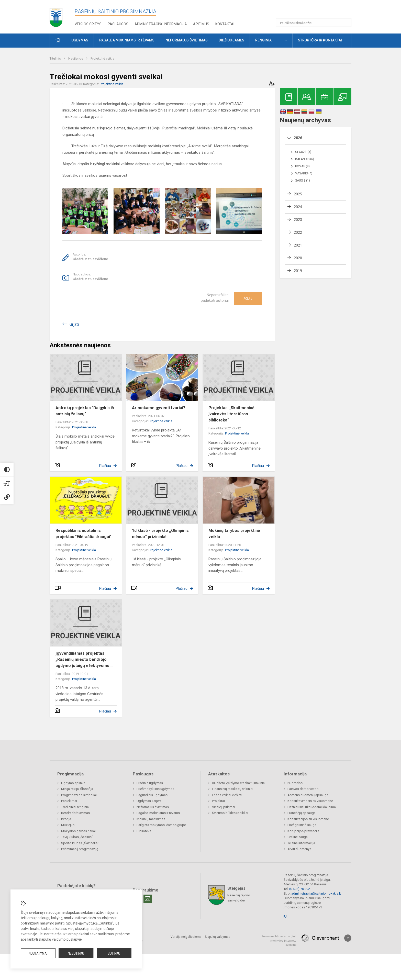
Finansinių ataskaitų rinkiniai (233, 789)
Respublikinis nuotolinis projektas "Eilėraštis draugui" (83, 534)
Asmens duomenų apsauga (308, 795)
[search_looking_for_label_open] (346, 23)
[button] (316, 11)
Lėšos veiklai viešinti (227, 795)
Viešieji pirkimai (224, 807)
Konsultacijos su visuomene (308, 819)
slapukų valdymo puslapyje (60, 939)
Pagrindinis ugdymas (152, 795)
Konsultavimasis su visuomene (310, 801)
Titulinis (56, 58)
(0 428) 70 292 (300, 889)
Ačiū (248, 298)
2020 (298, 258)
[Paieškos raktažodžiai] (314, 23)
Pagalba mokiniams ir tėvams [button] (127, 40)
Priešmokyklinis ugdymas (155, 789)
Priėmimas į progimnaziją (80, 849)
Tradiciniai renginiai (75, 807)
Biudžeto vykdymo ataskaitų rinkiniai (239, 783)
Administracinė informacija (161, 24)
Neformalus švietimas (153, 807)
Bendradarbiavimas (75, 813)
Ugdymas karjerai (149, 801)
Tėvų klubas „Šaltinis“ (77, 837)
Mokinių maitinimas (151, 819)
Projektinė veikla (102, 58)
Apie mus (201, 24)
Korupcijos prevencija (303, 831)
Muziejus (68, 825)
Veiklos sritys (88, 24)
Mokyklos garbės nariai (78, 831)
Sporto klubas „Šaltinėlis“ (80, 843)
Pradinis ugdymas (150, 783)
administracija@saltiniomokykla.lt (316, 893)
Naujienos (76, 58)
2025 (298, 194)
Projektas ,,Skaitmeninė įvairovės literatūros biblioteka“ (231, 414)
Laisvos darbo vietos (303, 789)
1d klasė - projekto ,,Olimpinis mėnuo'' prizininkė (160, 534)
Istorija (66, 819)
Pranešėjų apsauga (302, 813)
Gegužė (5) (303, 152)
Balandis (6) (305, 159)
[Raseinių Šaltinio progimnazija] (56, 16)
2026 (298, 138)
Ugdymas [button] (80, 40)
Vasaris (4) (304, 173)
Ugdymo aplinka (73, 783)
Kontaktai (225, 24)
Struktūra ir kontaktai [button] (320, 40)
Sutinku (114, 953)
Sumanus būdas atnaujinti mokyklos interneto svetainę (279, 941)
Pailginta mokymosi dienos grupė (161, 825)
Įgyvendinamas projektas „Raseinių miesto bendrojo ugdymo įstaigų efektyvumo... (84, 659)
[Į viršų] (348, 938)
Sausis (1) (303, 181)
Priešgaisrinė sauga (302, 825)
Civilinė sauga (298, 837)
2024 (298, 207)
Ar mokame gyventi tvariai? (159, 408)
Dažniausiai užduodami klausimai (312, 807)
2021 (298, 245)
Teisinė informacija (301, 843)
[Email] (148, 899)
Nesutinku (76, 953)
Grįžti (74, 324)
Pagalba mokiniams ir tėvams (158, 813)
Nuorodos (295, 783)
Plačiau (105, 466)
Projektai (218, 801)
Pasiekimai (69, 801)
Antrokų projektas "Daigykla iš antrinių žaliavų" (85, 411)
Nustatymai (38, 953)
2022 (298, 232)
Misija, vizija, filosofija (77, 789)
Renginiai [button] (264, 40)
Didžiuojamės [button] (231, 40)
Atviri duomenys (299, 849)
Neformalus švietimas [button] (187, 40)
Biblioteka (144, 831)
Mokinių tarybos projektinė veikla (234, 534)
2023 (298, 220)
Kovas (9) (302, 166)
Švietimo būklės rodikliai (230, 813)
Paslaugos (118, 24)
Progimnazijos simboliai (79, 795)
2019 (298, 271)
